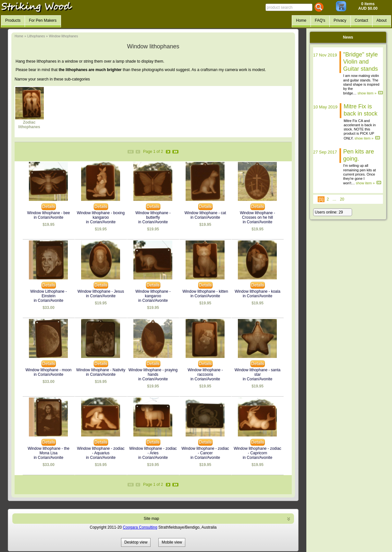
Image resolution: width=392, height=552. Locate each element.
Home (19, 36)
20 (342, 199)
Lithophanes (36, 36)
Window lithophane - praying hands (153, 372)
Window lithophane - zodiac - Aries (153, 451)
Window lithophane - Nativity (101, 370)
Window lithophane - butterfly (153, 215)
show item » (367, 93)
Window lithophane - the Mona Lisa (49, 451)
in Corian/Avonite (49, 217)
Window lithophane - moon (48, 370)
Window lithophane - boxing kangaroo (101, 215)
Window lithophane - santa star (257, 372)
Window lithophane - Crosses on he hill (257, 215)
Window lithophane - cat (205, 213)
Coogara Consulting (140, 527)
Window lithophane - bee (48, 213)
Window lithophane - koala (257, 291)
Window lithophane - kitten (205, 291)
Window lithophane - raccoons (205, 372)
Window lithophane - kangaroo (153, 294)
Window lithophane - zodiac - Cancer (205, 451)
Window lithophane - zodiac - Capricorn (257, 451)
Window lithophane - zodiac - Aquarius (101, 451)
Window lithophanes (64, 36)
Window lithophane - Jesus (101, 291)
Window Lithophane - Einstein (49, 294)
